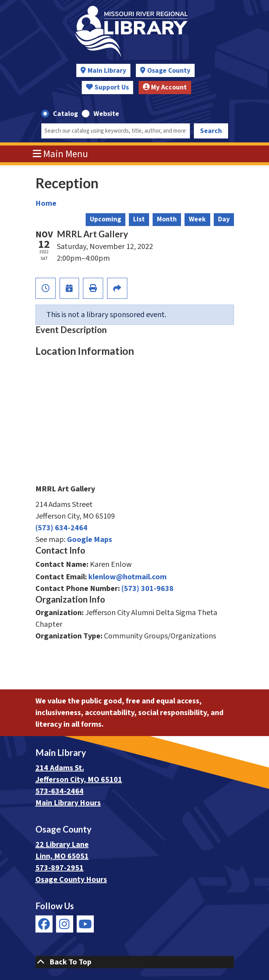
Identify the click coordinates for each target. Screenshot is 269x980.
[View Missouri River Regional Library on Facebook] (44, 924)
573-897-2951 (60, 868)
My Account (165, 87)
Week (197, 219)
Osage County (169, 71)
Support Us (107, 87)
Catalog (65, 114)
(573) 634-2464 (62, 528)
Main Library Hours (68, 803)
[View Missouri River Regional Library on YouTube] (85, 924)
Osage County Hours (71, 880)
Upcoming (105, 219)
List (139, 219)
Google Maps (90, 540)
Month (167, 219)
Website (106, 114)
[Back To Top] (135, 962)
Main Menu (60, 154)
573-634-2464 (60, 791)
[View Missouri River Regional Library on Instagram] (65, 924)
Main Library (107, 71)
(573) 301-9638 (148, 589)
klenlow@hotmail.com (127, 577)
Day (224, 219)
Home (46, 203)
